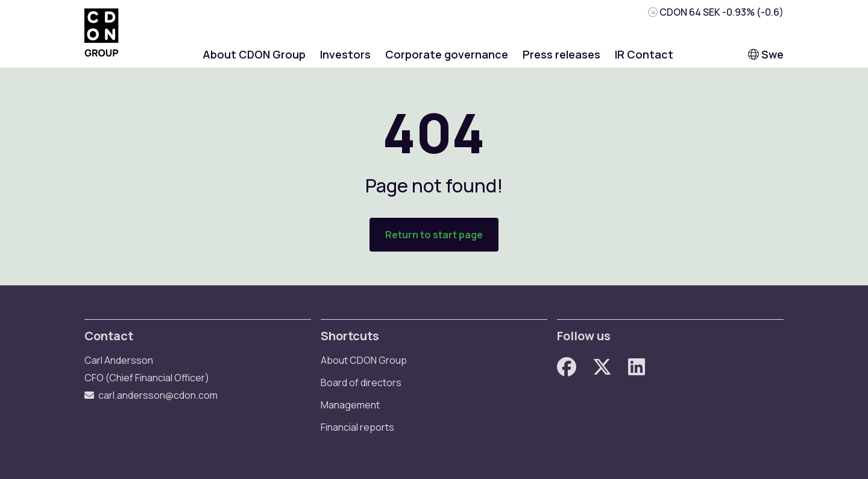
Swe (766, 54)
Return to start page (434, 235)
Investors (345, 54)
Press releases (561, 54)
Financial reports (357, 427)
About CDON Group (254, 54)
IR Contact (644, 54)
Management (350, 405)
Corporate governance (447, 54)
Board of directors (361, 382)
